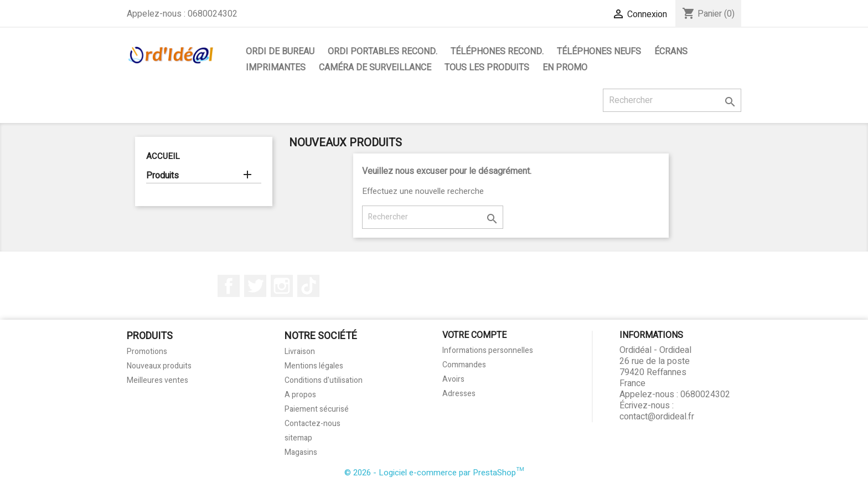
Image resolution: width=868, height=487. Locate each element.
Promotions (147, 352)
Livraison (300, 352)
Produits (162, 176)
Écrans (671, 52)
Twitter (255, 286)
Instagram (282, 286)
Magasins (301, 452)
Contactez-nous (312, 424)
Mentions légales (314, 366)
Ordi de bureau (280, 52)
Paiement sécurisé (317, 409)
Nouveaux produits (159, 366)
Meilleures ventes (157, 380)
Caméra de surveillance (375, 68)
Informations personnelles (488, 350)
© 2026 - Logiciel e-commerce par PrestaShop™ (434, 473)
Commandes (464, 365)
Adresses (459, 394)
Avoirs (453, 379)
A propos (300, 395)
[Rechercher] (672, 100)
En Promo (565, 68)
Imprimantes (276, 68)
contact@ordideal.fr (657, 417)
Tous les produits (487, 68)
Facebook (229, 286)
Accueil (163, 156)
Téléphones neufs (599, 52)
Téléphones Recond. (497, 52)
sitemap (298, 438)
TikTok (308, 286)
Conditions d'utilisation (324, 380)
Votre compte (474, 335)
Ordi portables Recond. (383, 52)
